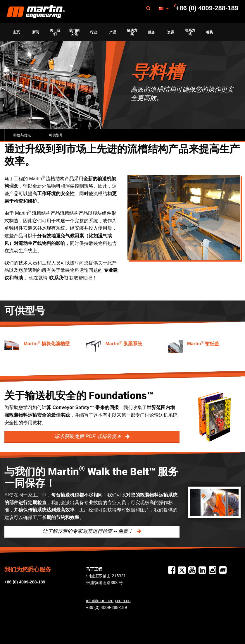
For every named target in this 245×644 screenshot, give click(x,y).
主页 (16, 32)
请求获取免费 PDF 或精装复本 (89, 436)
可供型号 (56, 135)
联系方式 (190, 32)
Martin (36, 12)
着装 (209, 32)
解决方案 (132, 32)
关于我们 (55, 32)
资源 (171, 32)
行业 (94, 32)
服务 (151, 32)
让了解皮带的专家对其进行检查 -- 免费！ (89, 531)
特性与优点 (22, 135)
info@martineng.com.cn (108, 601)
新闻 (36, 32)
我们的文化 (74, 32)
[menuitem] (36, 12)
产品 (113, 32)
